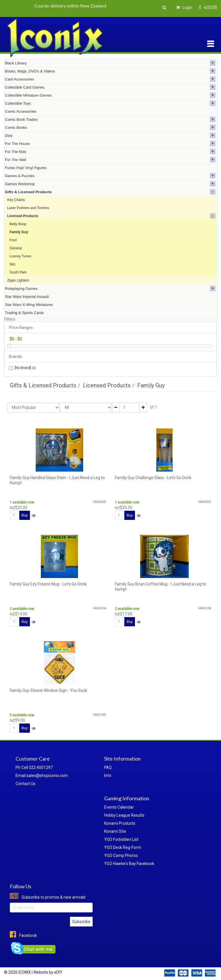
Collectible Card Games (110, 87)
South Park (18, 272)
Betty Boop (18, 224)
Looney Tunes (20, 256)
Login (183, 7)
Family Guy (19, 232)
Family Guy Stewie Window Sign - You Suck (48, 690)
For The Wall (110, 160)
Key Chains (16, 200)
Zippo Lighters (18, 280)
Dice (110, 135)
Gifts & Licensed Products (110, 192)
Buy (25, 515)
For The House (110, 143)
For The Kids (110, 152)
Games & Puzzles (110, 176)
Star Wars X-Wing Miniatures (29, 305)
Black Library (110, 63)
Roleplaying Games (110, 288)
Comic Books (110, 127)
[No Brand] (22, 368)
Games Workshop (110, 184)
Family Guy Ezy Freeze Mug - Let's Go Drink (48, 584)
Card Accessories (110, 79)
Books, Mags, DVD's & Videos (110, 71)
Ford (13, 240)
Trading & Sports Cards (24, 313)
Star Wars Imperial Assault (27, 297)
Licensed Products (111, 216)
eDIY (58, 972)
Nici (12, 264)
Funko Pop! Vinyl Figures (26, 168)
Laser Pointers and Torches (28, 208)
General (16, 248)
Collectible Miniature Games (110, 95)
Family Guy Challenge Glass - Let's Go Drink (153, 478)
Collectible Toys (110, 103)
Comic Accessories (21, 111)
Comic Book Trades (110, 119)
